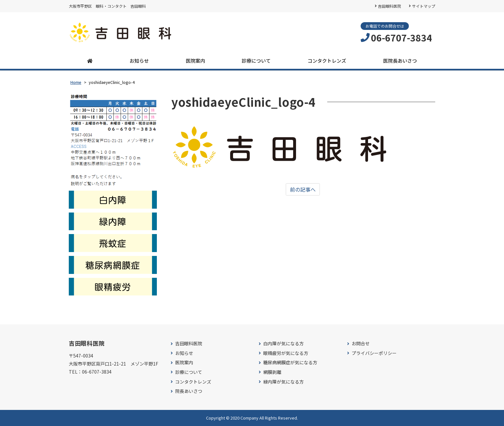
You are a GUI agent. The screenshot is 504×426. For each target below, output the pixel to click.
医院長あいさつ (400, 61)
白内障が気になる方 (283, 344)
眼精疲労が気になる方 (286, 353)
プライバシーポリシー (374, 353)
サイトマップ (424, 6)
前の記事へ (303, 189)
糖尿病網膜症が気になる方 (290, 363)
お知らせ (139, 61)
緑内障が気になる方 (283, 382)
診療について (256, 61)
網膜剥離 (272, 372)
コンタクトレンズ (327, 61)
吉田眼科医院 (390, 6)
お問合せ (361, 344)
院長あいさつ (189, 391)
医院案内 (195, 61)
